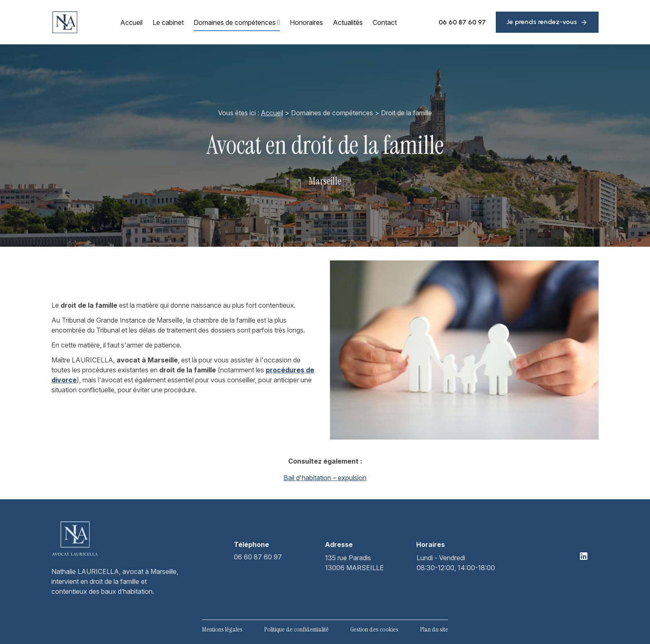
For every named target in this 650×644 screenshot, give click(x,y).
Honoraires (306, 22)
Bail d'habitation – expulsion (325, 478)
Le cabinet (168, 22)
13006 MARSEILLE (354, 562)
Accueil (131, 22)
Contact (385, 22)
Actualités (348, 22)
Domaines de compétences (235, 22)
